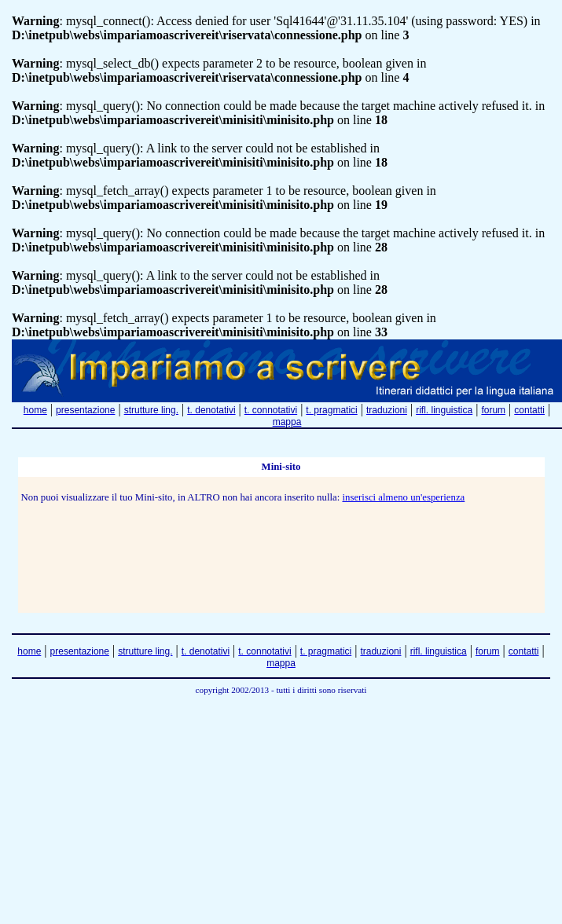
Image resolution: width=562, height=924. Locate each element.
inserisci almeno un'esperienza (403, 497)
